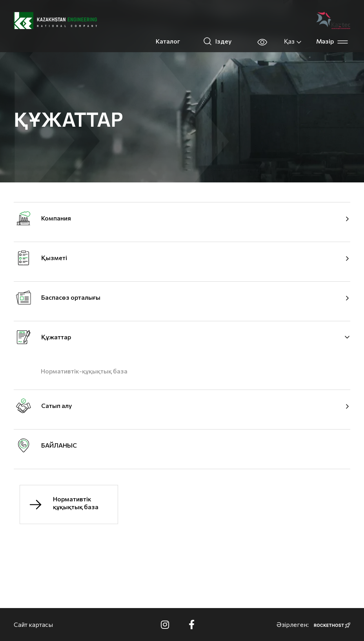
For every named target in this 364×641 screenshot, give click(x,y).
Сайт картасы (33, 624)
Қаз (293, 41)
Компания (56, 218)
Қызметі (54, 258)
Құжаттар (56, 337)
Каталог (168, 41)
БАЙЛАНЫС (59, 445)
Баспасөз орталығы (71, 297)
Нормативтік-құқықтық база (84, 371)
